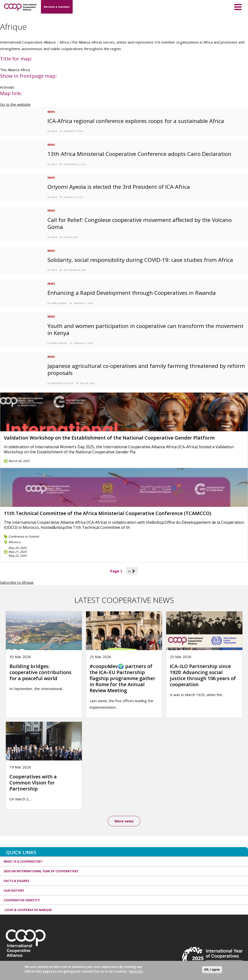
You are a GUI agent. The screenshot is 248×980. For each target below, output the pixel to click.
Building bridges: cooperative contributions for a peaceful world (40, 672)
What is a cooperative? (23, 862)
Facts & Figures (16, 881)
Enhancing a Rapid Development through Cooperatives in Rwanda (132, 293)
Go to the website (15, 104)
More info (136, 971)
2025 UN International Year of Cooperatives (41, 871)
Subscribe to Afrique (17, 582)
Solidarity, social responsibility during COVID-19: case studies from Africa (140, 260)
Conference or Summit (24, 536)
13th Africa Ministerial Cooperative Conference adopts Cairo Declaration (139, 154)
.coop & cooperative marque (28, 910)
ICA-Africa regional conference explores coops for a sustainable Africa (136, 121)
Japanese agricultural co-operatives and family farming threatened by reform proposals (146, 369)
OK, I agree (212, 970)
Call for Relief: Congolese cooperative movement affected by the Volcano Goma (140, 223)
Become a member (57, 7)
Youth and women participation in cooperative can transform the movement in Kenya (145, 329)
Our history (14, 891)
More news (124, 821)
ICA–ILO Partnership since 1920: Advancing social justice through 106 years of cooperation (203, 675)
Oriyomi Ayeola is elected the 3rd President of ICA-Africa (119, 187)
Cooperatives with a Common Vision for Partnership (33, 783)
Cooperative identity (22, 900)
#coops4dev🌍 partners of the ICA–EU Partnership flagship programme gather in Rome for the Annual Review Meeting (122, 678)
